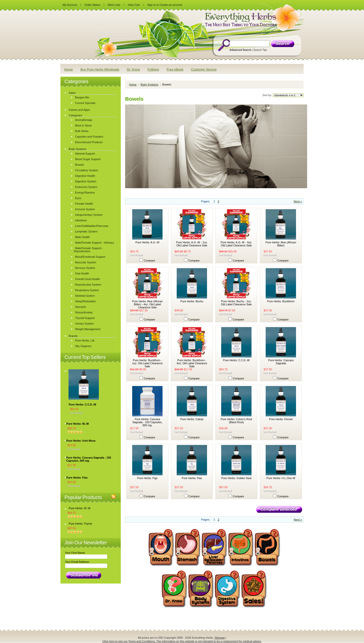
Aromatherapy (84, 120)
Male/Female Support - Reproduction (88, 250)
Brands (73, 336)
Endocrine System (86, 187)
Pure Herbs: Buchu (192, 301)
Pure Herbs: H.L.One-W (281, 478)
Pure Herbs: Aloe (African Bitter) (281, 244)
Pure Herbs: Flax (77, 478)
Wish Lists (114, 5)
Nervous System (85, 268)
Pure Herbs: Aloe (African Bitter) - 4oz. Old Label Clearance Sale (147, 304)
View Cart (134, 5)
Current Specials (85, 103)
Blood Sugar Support (88, 159)
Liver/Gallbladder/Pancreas (92, 226)
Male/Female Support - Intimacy (95, 243)
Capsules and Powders (89, 137)
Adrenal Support (85, 154)
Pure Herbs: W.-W (77, 424)
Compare (150, 261)
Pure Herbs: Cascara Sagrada (281, 362)
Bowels (79, 165)
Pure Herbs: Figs (147, 478)
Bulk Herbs (82, 131)
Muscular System (86, 262)
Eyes (78, 198)
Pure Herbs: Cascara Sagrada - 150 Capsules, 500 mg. (89, 459)
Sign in (151, 5)
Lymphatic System (86, 231)
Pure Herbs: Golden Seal (236, 478)
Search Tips (260, 50)
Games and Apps (79, 110)
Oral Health (82, 273)
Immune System (85, 209)
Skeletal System (85, 296)
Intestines (81, 220)
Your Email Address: (77, 562)
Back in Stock (83, 125)
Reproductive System (88, 285)
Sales (72, 93)
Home (133, 84)
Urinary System (84, 324)
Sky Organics (83, 346)
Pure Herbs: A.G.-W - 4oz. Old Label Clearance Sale (236, 244)
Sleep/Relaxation (85, 301)
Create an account (171, 5)
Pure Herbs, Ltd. (85, 340)
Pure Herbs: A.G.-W (147, 242)
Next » (298, 201)
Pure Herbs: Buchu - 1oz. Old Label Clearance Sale (236, 303)
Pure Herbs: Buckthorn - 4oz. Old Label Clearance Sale (192, 363)
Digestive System (86, 181)
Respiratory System (87, 290)
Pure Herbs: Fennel (281, 419)
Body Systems (78, 149)
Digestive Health (85, 176)
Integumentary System (89, 215)
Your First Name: (75, 553)
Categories (75, 115)
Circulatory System (87, 170)
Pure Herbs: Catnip (192, 419)
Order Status (92, 5)
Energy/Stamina (85, 192)
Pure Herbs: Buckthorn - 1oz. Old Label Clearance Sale (147, 363)
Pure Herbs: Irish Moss (81, 441)
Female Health (84, 204)
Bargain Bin (82, 97)
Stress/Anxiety (84, 312)
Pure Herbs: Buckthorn (281, 301)
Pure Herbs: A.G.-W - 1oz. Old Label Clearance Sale (192, 244)
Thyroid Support (85, 318)
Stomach (81, 307)
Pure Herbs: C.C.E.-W (82, 404)
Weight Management (88, 329)
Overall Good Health (88, 279)
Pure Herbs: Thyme (80, 524)
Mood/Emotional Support (90, 257)
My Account (70, 5)
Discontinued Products (89, 142)
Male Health (82, 237)
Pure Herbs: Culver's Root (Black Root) (236, 421)
